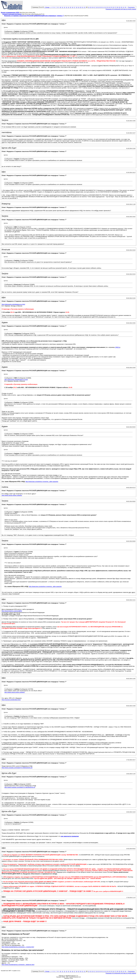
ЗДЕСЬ (117, 347)
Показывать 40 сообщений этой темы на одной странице (121, 9)
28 (97, 7)
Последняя (131, 7)
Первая (47, 7)
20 (81, 7)
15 (71, 7)
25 (91, 7)
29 (99, 7)
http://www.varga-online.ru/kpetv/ (12, 495)
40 (121, 7)
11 (63, 7)
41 (123, 7)
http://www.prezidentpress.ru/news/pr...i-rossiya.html (18, 947)
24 (89, 7)
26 (93, 7)
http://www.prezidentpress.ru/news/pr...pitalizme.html (18, 965)
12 (65, 7)
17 (75, 7)
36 (113, 7)
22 (85, 7)
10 (61, 7)
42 (125, 7)
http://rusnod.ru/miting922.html (11, 700)
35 (111, 7)
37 (115, 7)
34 (109, 7)
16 (73, 7)
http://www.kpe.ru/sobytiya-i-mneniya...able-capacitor (42, 482)
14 (69, 7)
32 (105, 7)
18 (77, 7)
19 (79, 7)
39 (119, 7)
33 (107, 7)
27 (95, 7)
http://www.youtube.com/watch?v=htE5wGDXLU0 (17, 768)
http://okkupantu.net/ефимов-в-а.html (13, 304)
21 (83, 7)
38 (117, 7)
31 (103, 7)
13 (67, 7)
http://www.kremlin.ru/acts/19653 (12, 611)
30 (101, 7)
